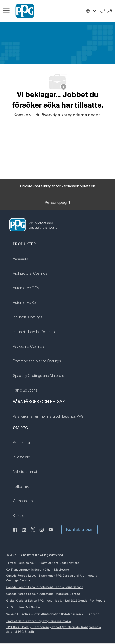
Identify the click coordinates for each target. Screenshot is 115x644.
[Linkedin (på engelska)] (24, 533)
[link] (38, 262)
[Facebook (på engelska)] (15, 533)
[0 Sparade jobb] (106, 11)
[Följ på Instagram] (42, 533)
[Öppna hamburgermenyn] (6, 11)
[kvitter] (33, 533)
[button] (91, 11)
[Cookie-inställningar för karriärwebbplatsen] (58, 186)
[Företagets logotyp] (22, 11)
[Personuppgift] (58, 204)
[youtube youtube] (51, 533)
